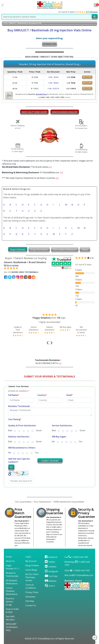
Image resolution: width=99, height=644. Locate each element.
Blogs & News (32, 565)
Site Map (30, 601)
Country (42, 395)
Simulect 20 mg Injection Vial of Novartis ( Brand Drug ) (50, 64)
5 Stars (79, 270)
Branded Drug (41, 94)
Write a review (11, 265)
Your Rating (15, 419)
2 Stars (79, 299)
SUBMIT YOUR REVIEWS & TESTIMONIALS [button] (50, 376)
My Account (31, 561)
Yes (81, 442)
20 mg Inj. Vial (49, 44)
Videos (85, 250)
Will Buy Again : (59, 437)
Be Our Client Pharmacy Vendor (32, 577)
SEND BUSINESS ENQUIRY (65, 112)
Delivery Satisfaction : (19, 437)
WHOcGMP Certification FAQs (12, 627)
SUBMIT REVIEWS (50, 461)
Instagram (51, 571)
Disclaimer (30, 597)
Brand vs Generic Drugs (10, 602)
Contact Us (31, 605)
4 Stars (79, 280)
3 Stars (79, 289)
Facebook (51, 557)
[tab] (18, 250)
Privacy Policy (32, 592)
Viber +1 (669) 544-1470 (77, 570)
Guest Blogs (31, 570)
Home (5, 23)
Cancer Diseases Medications (12, 591)
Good (39, 430)
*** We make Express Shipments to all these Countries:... (31, 178)
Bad (10, 430)
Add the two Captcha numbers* (19, 460)
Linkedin (51, 567)
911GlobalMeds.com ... (33, 172)
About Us (10, 561)
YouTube (51, 576)
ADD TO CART (87, 77)
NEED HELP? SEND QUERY (34, 112)
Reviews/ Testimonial (19, 406)
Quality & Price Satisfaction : (23, 426)
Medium (51, 581)
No (53, 442)
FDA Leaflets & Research (65, 250)
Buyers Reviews (18, 250)
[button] (49, 437)
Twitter (50, 562)
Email (70, 395)
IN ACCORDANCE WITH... (49, 362)
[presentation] (48, 342)
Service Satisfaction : (62, 426)
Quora (50, 586)
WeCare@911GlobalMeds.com (79, 575)
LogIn (28, 557)
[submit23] (95, 17)
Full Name (14, 395)
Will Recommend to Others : (22, 448)
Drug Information (39, 250)
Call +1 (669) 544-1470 (76, 557)
